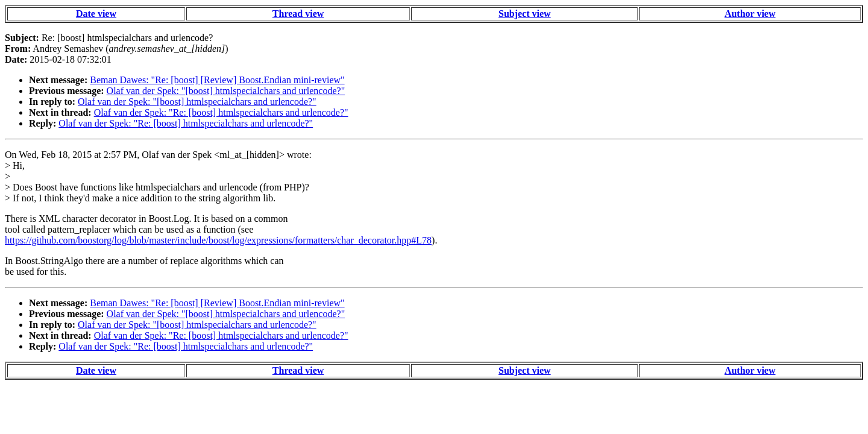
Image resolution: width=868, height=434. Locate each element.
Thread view (298, 14)
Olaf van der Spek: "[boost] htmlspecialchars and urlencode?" (226, 91)
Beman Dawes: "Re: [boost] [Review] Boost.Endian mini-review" (217, 80)
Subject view (525, 14)
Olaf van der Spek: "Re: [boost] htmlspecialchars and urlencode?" (221, 112)
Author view (750, 14)
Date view (96, 14)
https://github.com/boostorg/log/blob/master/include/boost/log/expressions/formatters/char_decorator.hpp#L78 (218, 240)
